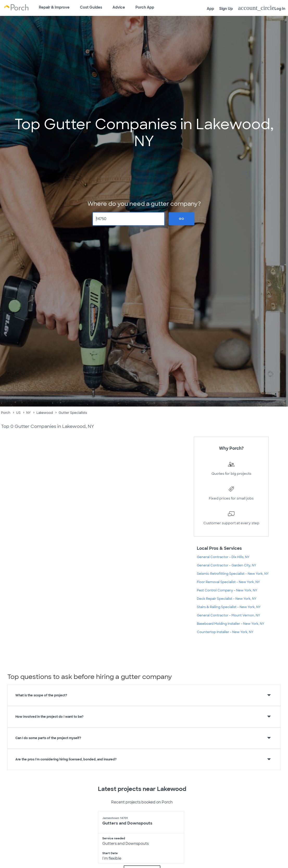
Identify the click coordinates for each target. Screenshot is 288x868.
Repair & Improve (54, 7)
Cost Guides (91, 7)
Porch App (145, 7)
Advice (119, 7)
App (210, 9)
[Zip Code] (129, 219)
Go (181, 219)
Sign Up (226, 9)
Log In (262, 8)
